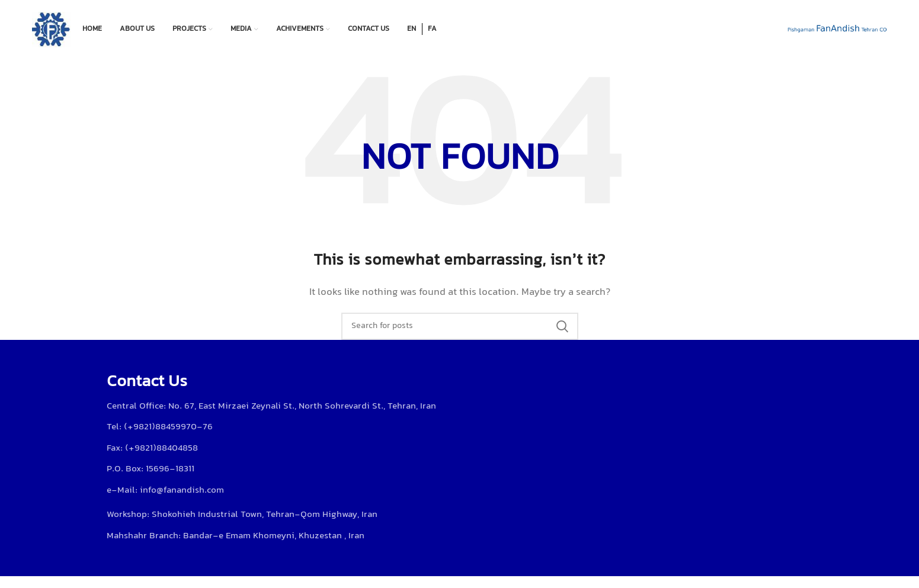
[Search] (460, 326)
